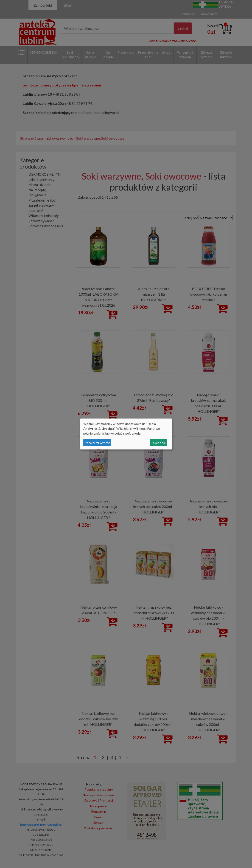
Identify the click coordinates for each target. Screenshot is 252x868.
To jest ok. (158, 443)
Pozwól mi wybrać (97, 443)
